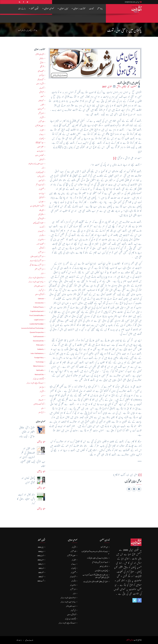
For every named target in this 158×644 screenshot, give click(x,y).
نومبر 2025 (41, 568)
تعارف (91, 9)
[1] (115, 158)
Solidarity (40, 349)
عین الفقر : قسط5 (104, 547)
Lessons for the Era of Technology (32, 328)
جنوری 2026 (41, 560)
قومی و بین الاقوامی (40, 54)
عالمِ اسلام (41, 387)
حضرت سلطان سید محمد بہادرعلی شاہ (36, 164)
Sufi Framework (39, 336)
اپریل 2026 (41, 547)
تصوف (42, 96)
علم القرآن (41, 92)
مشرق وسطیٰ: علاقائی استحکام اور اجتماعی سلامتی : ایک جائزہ (96, 582)
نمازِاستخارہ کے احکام (104, 566)
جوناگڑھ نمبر (42, 235)
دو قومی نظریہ (41, 214)
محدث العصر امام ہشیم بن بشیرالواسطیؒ (100, 562)
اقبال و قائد (41, 210)
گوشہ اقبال (41, 160)
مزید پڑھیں (41, 441)
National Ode (39, 374)
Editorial (41, 299)
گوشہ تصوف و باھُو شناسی (39, 404)
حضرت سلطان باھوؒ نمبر (39, 286)
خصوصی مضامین (48, 8)
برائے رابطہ (22, 9)
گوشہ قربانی (41, 197)
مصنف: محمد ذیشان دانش (127, 86)
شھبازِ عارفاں (41, 100)
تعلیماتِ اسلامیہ (40, 244)
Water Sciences (38, 366)
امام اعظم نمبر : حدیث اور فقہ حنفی (37, 265)
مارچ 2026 (41, 551)
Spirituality (40, 370)
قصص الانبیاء (41, 109)
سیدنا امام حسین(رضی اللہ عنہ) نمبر (36, 282)
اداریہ (42, 396)
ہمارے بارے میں (29, 640)
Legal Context (39, 320)
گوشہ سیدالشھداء (40, 176)
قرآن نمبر (42, 391)
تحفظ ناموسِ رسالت (39, 155)
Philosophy (40, 345)
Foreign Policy (39, 358)
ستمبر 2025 (41, 577)
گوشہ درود (42, 227)
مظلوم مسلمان (41, 147)
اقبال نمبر (42, 130)
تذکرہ (43, 168)
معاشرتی (42, 63)
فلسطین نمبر (41, 189)
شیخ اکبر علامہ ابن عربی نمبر (38, 379)
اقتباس (42, 105)
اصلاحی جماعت (40, 151)
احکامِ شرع (41, 202)
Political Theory (38, 307)
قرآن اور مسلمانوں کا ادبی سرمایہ (37, 206)
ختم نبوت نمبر (41, 231)
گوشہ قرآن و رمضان (39, 294)
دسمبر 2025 (41, 564)
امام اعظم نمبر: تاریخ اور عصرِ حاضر (37, 261)
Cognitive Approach (37, 311)
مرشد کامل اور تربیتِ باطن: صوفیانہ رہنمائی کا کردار (97, 558)
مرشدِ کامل (41, 58)
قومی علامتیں (41, 218)
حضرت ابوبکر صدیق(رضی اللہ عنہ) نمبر (35, 383)
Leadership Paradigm (37, 324)
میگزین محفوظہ (34, 8)
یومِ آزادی (41, 75)
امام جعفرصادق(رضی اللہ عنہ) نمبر (36, 278)
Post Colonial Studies (37, 315)
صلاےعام (41, 400)
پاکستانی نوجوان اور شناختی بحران (101, 571)
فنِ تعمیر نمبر (41, 290)
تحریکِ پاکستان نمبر (40, 172)
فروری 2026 (41, 556)
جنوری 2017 (107, 86)
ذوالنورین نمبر (41, 240)
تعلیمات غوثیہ (41, 71)
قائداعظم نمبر (41, 122)
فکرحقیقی (42, 67)
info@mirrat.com (130, 2)
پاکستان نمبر (41, 138)
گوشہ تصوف (41, 181)
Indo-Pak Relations (37, 353)
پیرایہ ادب (41, 193)
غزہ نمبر (42, 273)
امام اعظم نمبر (41, 252)
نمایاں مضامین (63, 8)
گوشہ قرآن (41, 248)
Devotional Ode (38, 341)
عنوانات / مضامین (79, 8)
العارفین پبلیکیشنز (130, 640)
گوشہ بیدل (42, 88)
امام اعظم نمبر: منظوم (39, 269)
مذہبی (42, 408)
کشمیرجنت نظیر (41, 79)
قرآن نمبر (42, 117)
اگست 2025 (41, 581)
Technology (40, 362)
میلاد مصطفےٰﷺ (40, 143)
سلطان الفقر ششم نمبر (39, 126)
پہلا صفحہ (100, 9)
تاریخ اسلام (41, 412)
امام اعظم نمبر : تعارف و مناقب (37, 256)
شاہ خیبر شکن (41, 113)
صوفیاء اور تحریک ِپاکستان (38, 223)
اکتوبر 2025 (41, 572)
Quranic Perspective (37, 332)
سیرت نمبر (41, 134)
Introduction (39, 303)
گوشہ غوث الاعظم (40, 185)
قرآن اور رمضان (40, 84)
